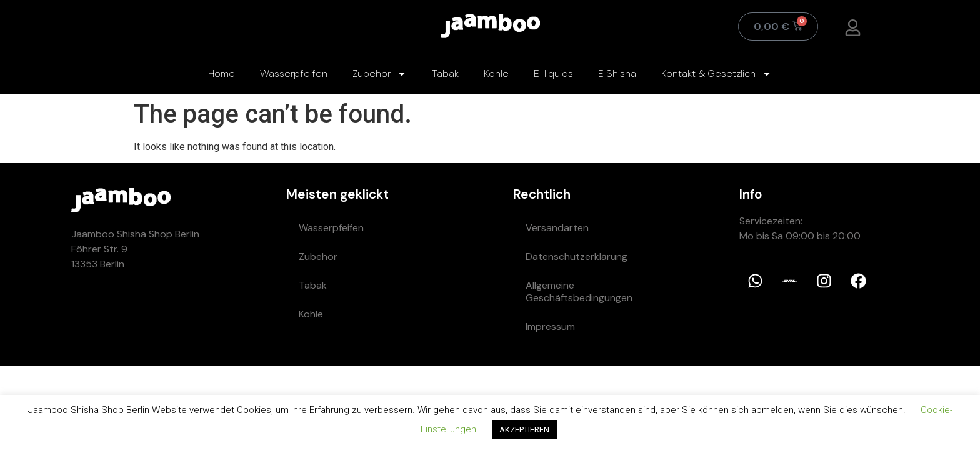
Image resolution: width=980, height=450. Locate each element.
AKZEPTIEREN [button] (524, 430)
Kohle (496, 73)
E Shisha (617, 73)
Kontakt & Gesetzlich (717, 74)
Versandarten (557, 228)
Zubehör (380, 74)
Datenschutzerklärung (577, 257)
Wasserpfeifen (294, 73)
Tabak (445, 73)
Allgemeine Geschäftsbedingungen (579, 292)
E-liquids (553, 73)
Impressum (550, 327)
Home (222, 73)
